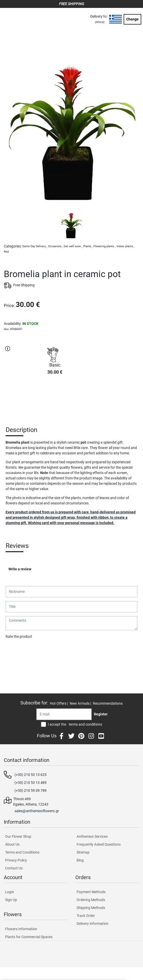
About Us (12, 844)
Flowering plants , (104, 246)
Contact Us (14, 868)
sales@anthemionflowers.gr (37, 811)
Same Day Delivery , (35, 246)
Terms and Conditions (22, 852)
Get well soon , (73, 246)
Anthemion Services (92, 836)
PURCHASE (55, 397)
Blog (80, 860)
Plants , (88, 246)
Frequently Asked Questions (99, 844)
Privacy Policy (16, 860)
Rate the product (19, 636)
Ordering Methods (91, 900)
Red (6, 252)
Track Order (86, 916)
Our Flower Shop (18, 836)
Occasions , (55, 246)
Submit (14, 650)
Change (132, 19)
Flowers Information (21, 929)
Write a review (20, 569)
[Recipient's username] (64, 714)
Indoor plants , (125, 246)
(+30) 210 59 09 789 (31, 790)
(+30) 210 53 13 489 (31, 783)
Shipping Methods (91, 908)
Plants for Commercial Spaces (29, 937)
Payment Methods (91, 892)
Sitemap (83, 852)
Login (10, 892)
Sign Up (11, 900)
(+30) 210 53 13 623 (31, 775)
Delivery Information (92, 924)
